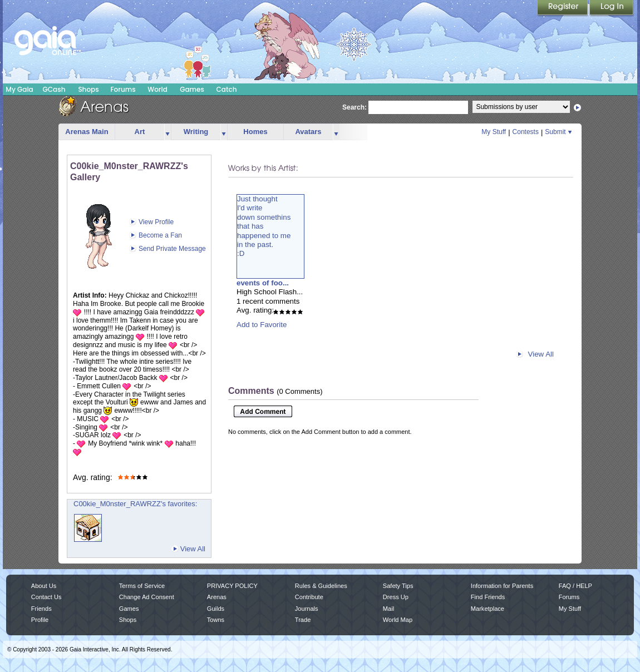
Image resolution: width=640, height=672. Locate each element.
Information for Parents (502, 586)
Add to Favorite (262, 325)
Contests (526, 132)
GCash (54, 89)
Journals (307, 609)
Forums (123, 89)
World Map (398, 620)
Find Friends (488, 597)
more (168, 132)
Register (563, 8)
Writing (196, 132)
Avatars (308, 132)
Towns (216, 620)
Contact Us (46, 597)
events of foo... (263, 283)
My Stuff (494, 132)
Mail (388, 609)
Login (612, 8)
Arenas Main (87, 132)
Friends (41, 609)
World (157, 89)
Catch (227, 89)
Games (192, 89)
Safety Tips (398, 586)
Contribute (309, 597)
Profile (40, 620)
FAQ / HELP (575, 586)
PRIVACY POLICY (232, 586)
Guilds (216, 609)
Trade (303, 620)
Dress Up (396, 597)
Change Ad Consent (147, 597)
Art (140, 132)
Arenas (217, 597)
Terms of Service (142, 586)
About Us (44, 586)
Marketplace (488, 609)
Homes (255, 132)
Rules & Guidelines (321, 586)
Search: (355, 107)
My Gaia (19, 89)
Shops (88, 89)
